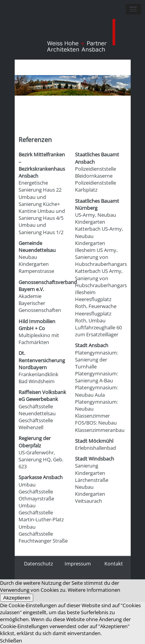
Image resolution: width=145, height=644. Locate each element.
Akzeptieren (17, 598)
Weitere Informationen (94, 590)
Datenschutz (38, 563)
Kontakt (114, 563)
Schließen (11, 641)
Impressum (78, 563)
